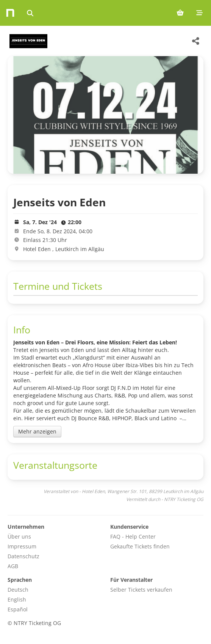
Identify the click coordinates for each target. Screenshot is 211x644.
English (17, 599)
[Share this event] (196, 41)
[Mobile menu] (199, 13)
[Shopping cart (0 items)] (180, 13)
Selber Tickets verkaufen (141, 590)
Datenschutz (23, 556)
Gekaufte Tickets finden (140, 546)
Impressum (22, 546)
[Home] (10, 13)
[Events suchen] (30, 13)
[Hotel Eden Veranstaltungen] (27, 41)
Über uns (19, 536)
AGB (13, 566)
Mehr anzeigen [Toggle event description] (37, 431)
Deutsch (18, 590)
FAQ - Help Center (133, 536)
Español (18, 609)
